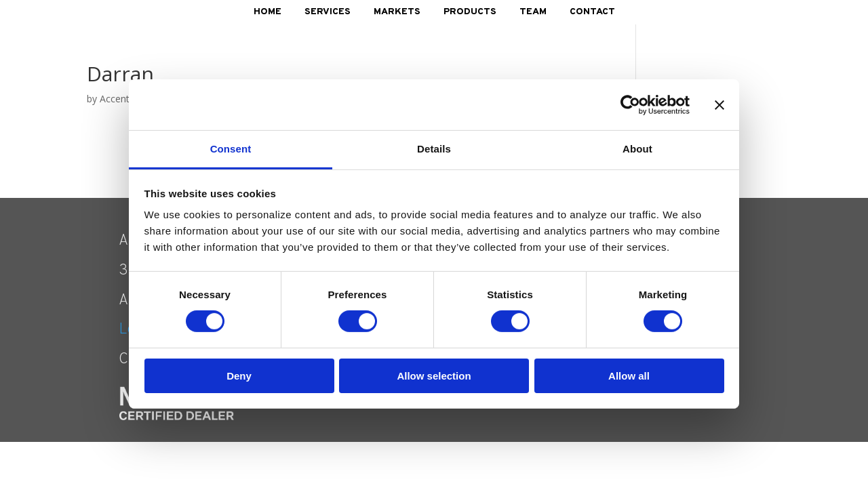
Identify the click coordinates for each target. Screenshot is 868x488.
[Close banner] (719, 104)
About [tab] (637, 149)
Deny (239, 376)
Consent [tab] (231, 149)
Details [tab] (434, 149)
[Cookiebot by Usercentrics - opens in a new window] (630, 104)
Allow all (629, 376)
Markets (397, 12)
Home (268, 12)
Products (470, 12)
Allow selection (434, 376)
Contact (592, 12)
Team (533, 12)
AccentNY (121, 99)
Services (328, 12)
